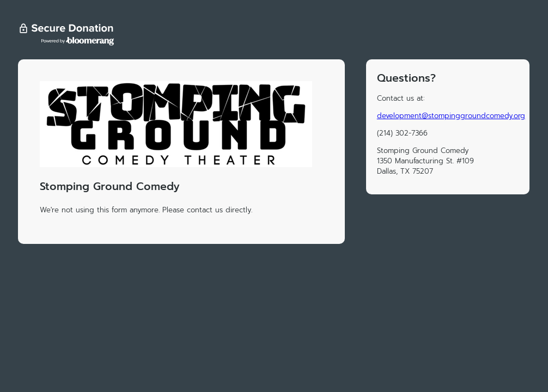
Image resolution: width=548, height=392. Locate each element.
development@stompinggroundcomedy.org (451, 116)
